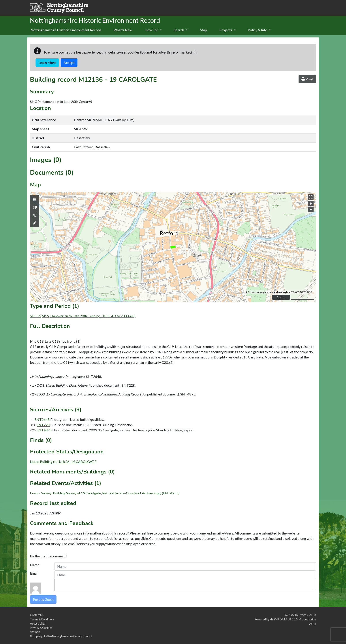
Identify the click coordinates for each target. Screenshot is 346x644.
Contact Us (37, 615)
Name (35, 565)
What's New (123, 30)
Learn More (47, 62)
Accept (69, 62)
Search (181, 30)
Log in (312, 624)
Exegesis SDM (307, 615)
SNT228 (43, 425)
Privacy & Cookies (41, 628)
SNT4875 (44, 430)
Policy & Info (259, 30)
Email (34, 573)
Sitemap (35, 632)
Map (203, 30)
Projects (227, 30)
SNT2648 (42, 419)
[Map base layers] (35, 207)
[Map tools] (35, 223)
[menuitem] (123, 30)
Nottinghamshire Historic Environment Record (66, 30)
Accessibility (38, 624)
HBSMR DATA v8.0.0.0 (284, 619)
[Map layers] (35, 199)
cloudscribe (309, 619)
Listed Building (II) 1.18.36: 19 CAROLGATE (63, 461)
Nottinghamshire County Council (72, 636)
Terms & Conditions (42, 619)
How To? (153, 30)
